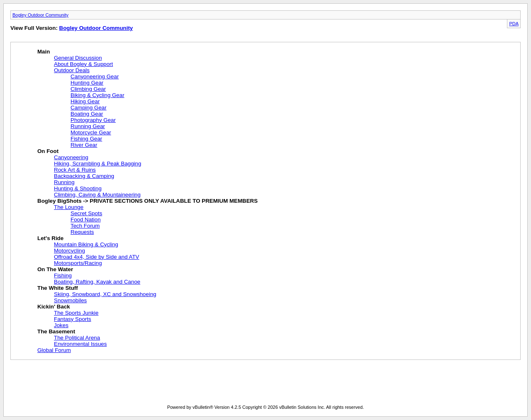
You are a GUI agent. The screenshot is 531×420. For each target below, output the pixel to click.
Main (44, 52)
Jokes (61, 325)
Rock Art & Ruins (75, 170)
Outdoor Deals (72, 70)
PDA (514, 24)
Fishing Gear (86, 139)
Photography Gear (93, 120)
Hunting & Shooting (78, 188)
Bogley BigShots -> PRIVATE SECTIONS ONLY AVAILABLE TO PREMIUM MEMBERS (147, 201)
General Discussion (78, 58)
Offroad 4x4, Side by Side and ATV (96, 257)
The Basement (56, 331)
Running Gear (88, 126)
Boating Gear (87, 114)
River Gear (84, 145)
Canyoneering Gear (95, 76)
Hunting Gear (87, 83)
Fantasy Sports (73, 319)
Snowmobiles (70, 300)
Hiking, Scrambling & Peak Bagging (97, 164)
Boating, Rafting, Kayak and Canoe (97, 282)
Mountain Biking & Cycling (86, 244)
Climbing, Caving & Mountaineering (97, 195)
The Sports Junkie (76, 313)
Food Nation (86, 220)
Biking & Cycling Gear (97, 95)
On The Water (55, 269)
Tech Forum (85, 226)
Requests (82, 232)
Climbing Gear (88, 89)
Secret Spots (86, 213)
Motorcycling (69, 251)
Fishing (63, 276)
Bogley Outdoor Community (40, 15)
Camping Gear (89, 108)
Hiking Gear (85, 101)
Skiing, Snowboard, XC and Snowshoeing (105, 294)
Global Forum (54, 350)
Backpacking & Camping (84, 176)
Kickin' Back (54, 307)
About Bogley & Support (83, 64)
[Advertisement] (265, 384)
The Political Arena (77, 338)
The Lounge (69, 207)
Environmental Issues (80, 344)
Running (64, 182)
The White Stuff (58, 288)
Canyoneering (71, 157)
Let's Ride (50, 238)
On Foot (48, 151)
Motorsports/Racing (78, 263)
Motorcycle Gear (91, 132)
